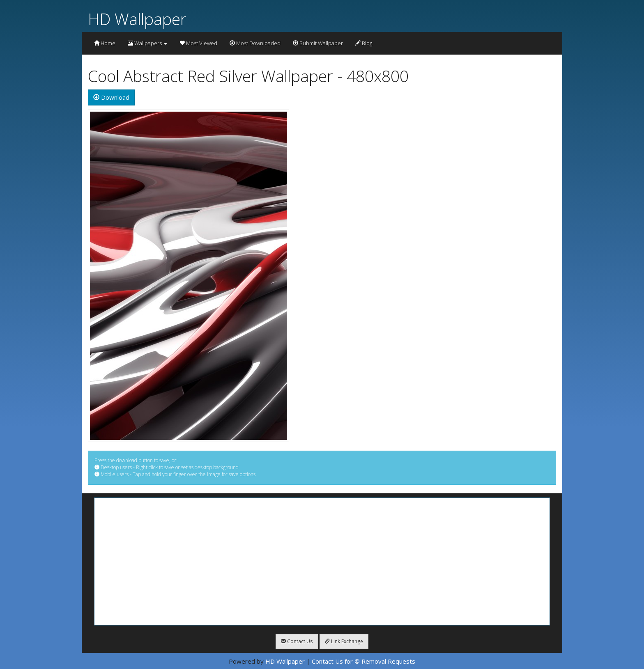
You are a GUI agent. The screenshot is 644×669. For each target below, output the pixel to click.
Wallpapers (147, 43)
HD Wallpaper (137, 19)
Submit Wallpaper (318, 43)
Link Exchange (344, 641)
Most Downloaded (255, 43)
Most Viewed (198, 43)
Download (111, 97)
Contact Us (297, 641)
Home (105, 43)
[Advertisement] (322, 561)
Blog (364, 43)
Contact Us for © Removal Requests (363, 661)
